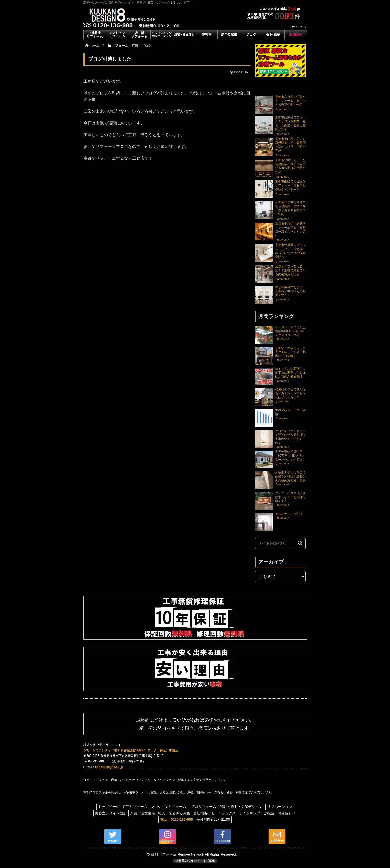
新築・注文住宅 (138, 813)
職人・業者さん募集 (172, 813)
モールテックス (225, 813)
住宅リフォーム (133, 807)
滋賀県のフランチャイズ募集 (195, 861)
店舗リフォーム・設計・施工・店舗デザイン (231, 807)
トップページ (105, 807)
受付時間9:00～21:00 (195, 819)
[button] (300, 543)
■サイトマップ (299, 27)
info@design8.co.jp (109, 767)
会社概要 (200, 813)
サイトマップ (254, 813)
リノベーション (284, 807)
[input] (280, 543)
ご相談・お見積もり (286, 813)
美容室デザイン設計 (105, 813)
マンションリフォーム (168, 807)
